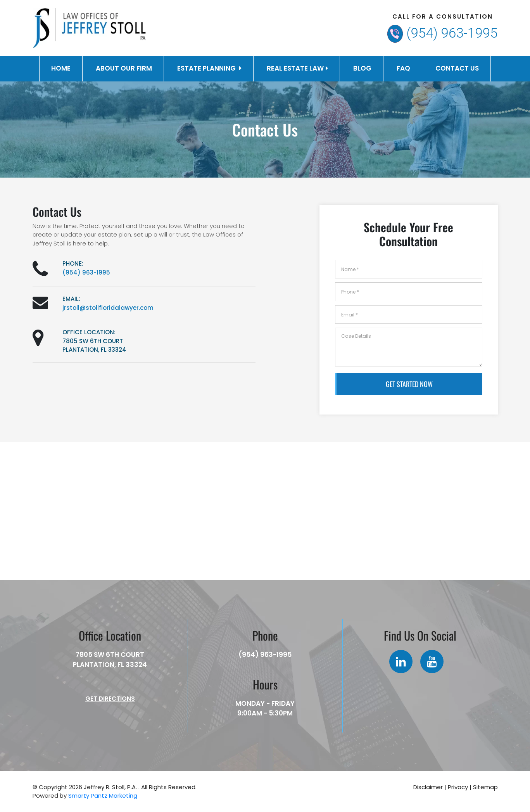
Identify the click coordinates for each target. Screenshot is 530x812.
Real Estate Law (297, 68)
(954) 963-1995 (452, 33)
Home (61, 68)
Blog (362, 68)
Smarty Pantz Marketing (103, 796)
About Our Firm (124, 68)
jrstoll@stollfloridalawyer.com (108, 308)
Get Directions (110, 699)
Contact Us (457, 68)
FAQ (403, 68)
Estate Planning (209, 68)
